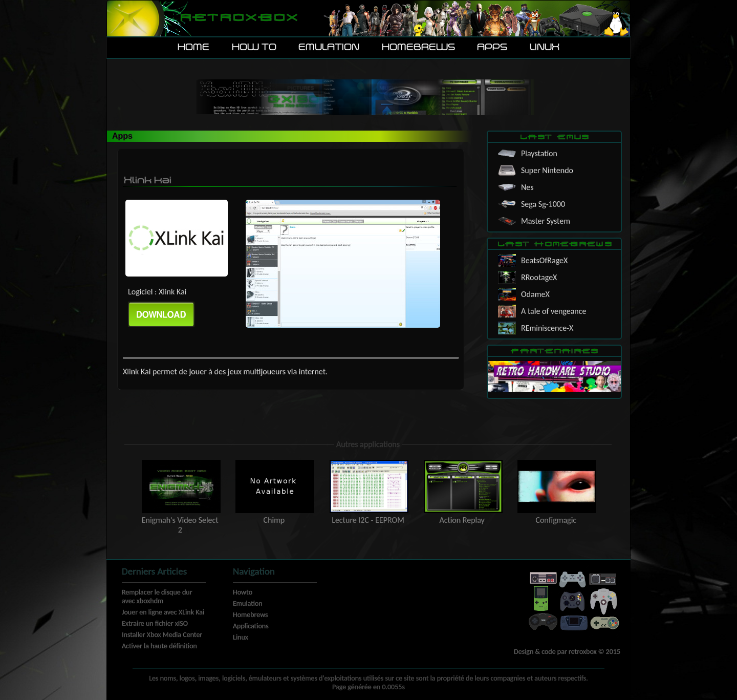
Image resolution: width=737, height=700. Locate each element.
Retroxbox (238, 18)
